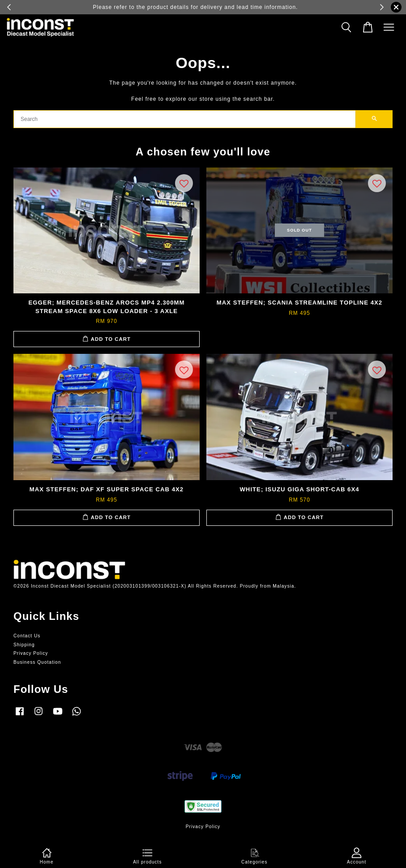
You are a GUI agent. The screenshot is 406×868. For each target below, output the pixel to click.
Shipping (24, 645)
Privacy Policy (31, 653)
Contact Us (27, 636)
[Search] (185, 119)
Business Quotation (37, 662)
